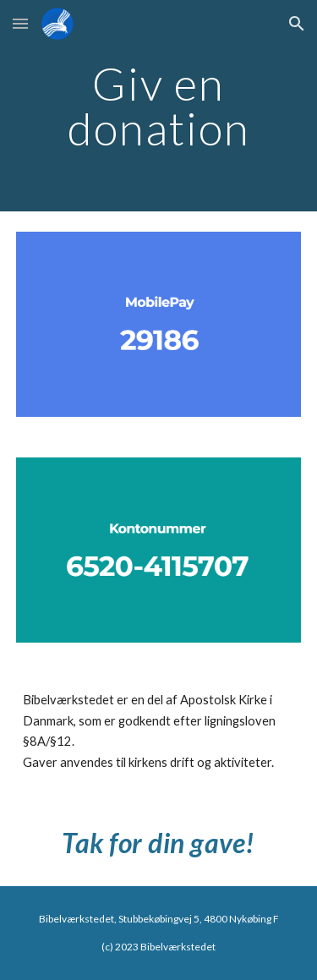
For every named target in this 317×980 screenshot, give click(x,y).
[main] (159, 106)
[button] (20, 23)
